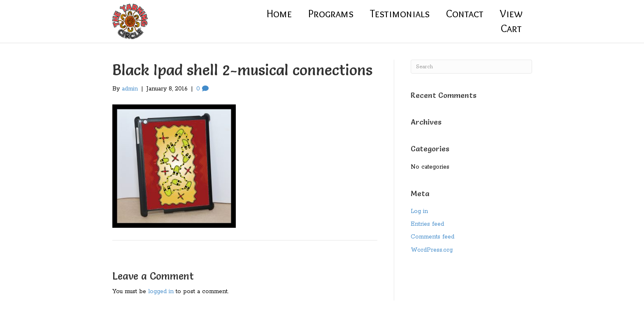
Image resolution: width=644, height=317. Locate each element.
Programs (331, 14)
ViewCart (511, 21)
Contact (465, 14)
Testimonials (400, 14)
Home (279, 14)
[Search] (471, 67)
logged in (161, 292)
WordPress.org (432, 250)
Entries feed (427, 224)
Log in (419, 211)
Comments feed (432, 237)
